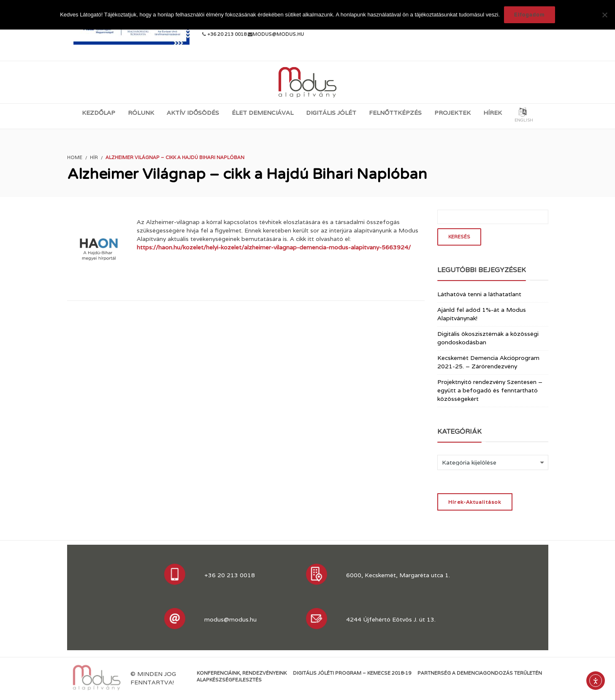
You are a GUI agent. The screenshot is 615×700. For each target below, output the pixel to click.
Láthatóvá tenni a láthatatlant (479, 294)
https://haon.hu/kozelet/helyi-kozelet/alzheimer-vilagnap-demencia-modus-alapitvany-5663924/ (274, 247)
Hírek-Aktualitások (475, 502)
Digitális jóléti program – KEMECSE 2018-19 (352, 673)
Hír (94, 157)
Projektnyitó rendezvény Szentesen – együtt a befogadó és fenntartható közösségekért (490, 390)
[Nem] (604, 15)
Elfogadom (530, 15)
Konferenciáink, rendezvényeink (242, 673)
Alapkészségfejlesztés (229, 680)
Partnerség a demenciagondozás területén (480, 673)
